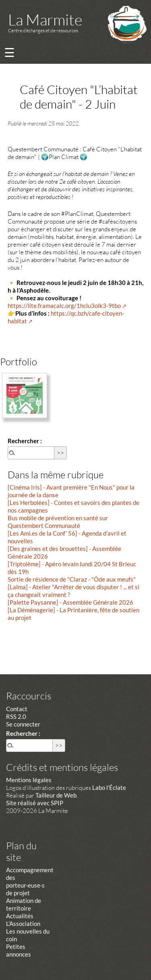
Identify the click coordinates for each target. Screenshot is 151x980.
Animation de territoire (24, 904)
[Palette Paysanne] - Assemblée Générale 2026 (70, 602)
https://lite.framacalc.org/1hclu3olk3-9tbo (64, 306)
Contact (17, 709)
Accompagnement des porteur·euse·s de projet (30, 881)
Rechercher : (25, 441)
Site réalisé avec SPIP (35, 803)
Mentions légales (29, 780)
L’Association (23, 923)
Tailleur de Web (56, 795)
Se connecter (23, 724)
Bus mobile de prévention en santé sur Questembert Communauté (58, 522)
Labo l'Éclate (109, 787)
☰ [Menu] (9, 52)
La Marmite (45, 20)
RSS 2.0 (16, 716)
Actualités (20, 916)
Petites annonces (19, 950)
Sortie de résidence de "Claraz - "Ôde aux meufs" (72, 579)
